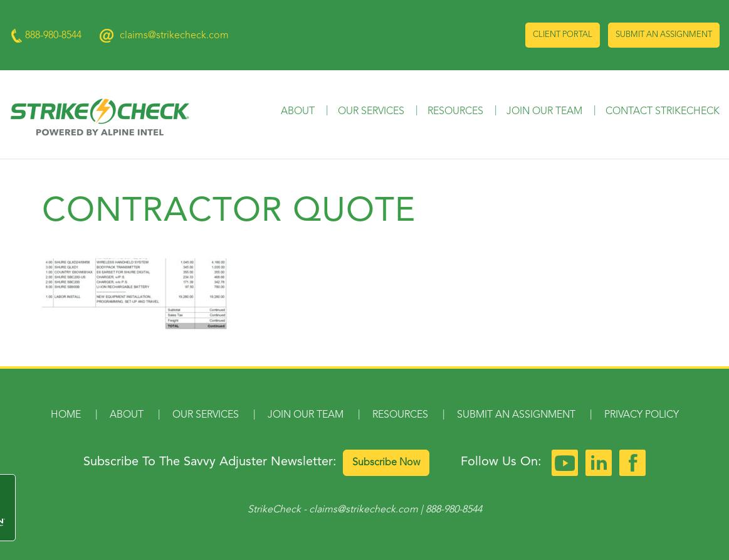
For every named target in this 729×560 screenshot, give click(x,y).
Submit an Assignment (664, 35)
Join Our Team (544, 112)
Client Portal (563, 35)
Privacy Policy (642, 415)
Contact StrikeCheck (663, 112)
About (298, 112)
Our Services (371, 112)
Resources (455, 112)
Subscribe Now (386, 463)
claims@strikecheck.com (174, 36)
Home (66, 415)
